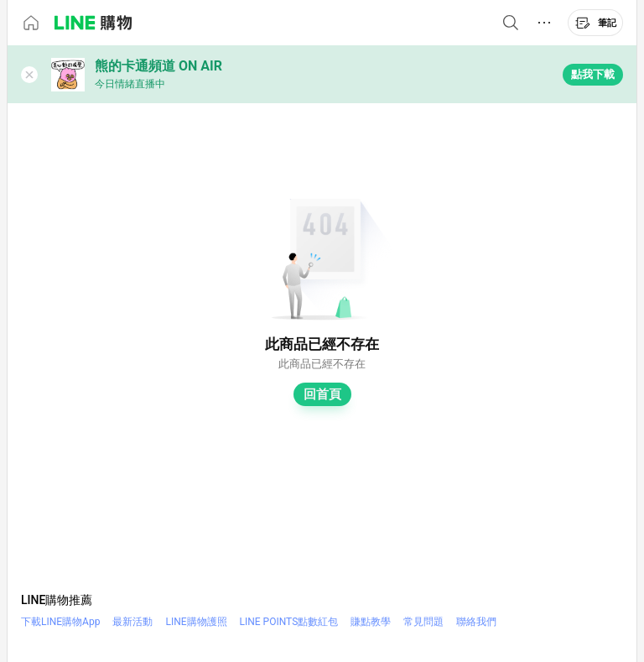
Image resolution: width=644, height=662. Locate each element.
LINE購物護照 (196, 622)
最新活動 (132, 622)
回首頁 (322, 394)
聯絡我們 (476, 622)
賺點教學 (371, 622)
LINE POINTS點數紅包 (289, 622)
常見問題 (423, 622)
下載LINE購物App (60, 622)
